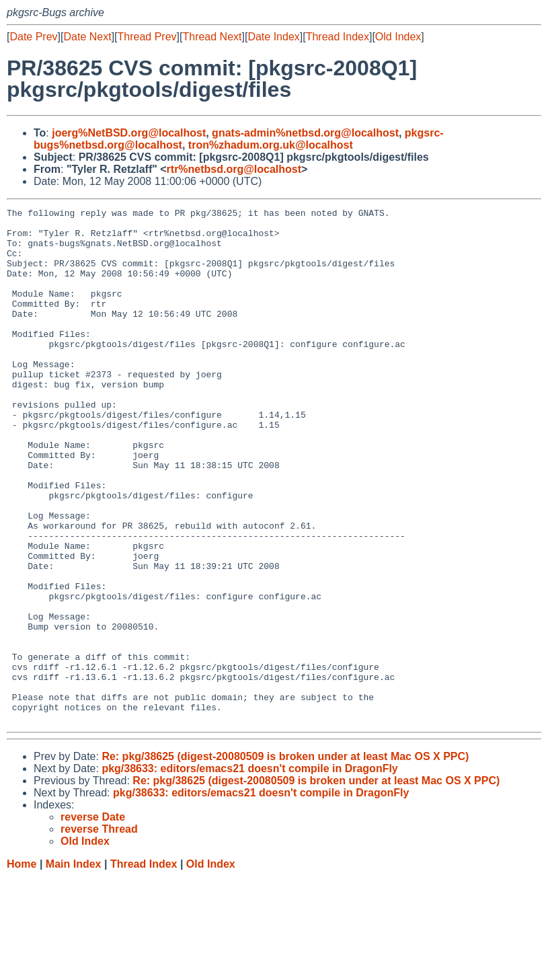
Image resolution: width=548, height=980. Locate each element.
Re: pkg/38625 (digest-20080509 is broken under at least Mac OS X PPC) (285, 859)
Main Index (74, 967)
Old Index (398, 37)
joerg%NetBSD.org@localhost (129, 133)
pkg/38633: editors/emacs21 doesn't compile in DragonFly (249, 871)
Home (22, 967)
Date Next (87, 37)
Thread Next (212, 37)
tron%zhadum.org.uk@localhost (271, 145)
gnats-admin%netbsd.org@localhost (305, 133)
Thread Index (338, 37)
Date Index (273, 37)
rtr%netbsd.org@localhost (234, 169)
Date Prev (33, 37)
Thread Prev (147, 37)
